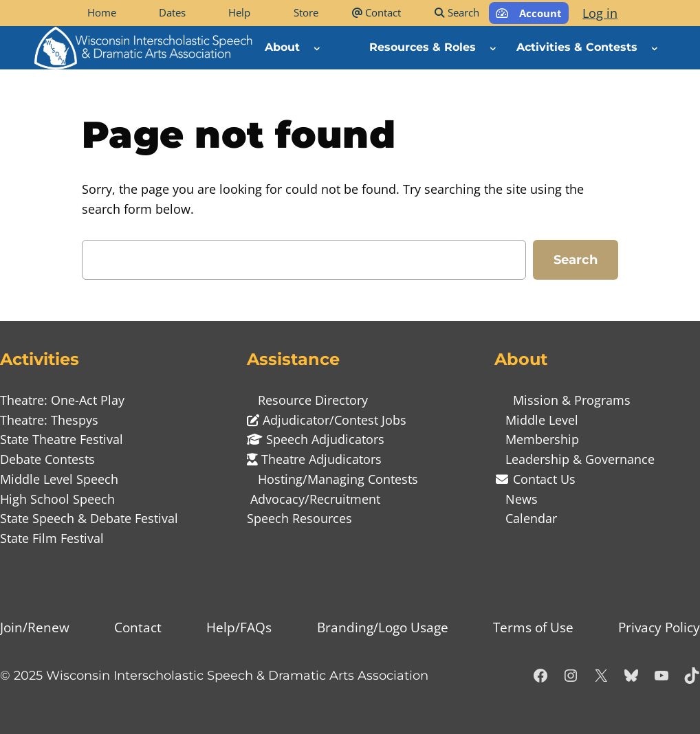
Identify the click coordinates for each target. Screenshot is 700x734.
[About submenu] (317, 47)
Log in (600, 13)
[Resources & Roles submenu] (493, 47)
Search (576, 260)
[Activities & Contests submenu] (655, 47)
